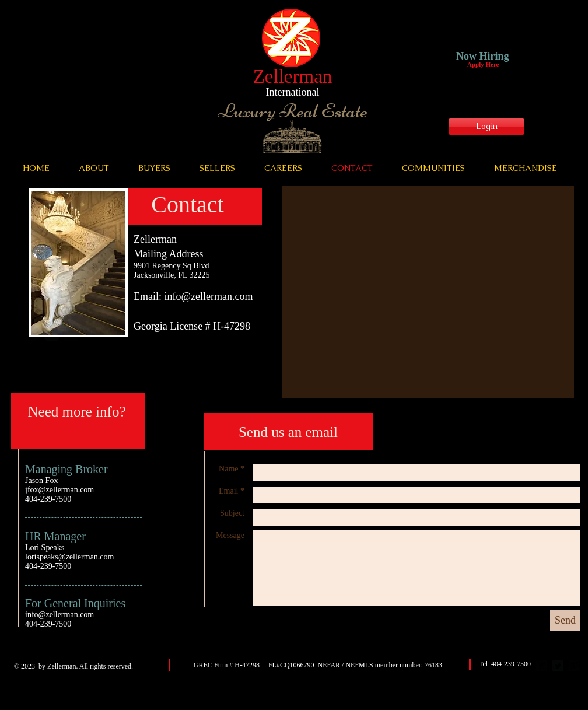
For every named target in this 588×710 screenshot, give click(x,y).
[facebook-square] (541, 666)
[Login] (487, 127)
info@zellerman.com (209, 296)
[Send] (565, 620)
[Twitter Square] (558, 666)
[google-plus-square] (574, 666)
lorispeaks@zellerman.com (69, 557)
